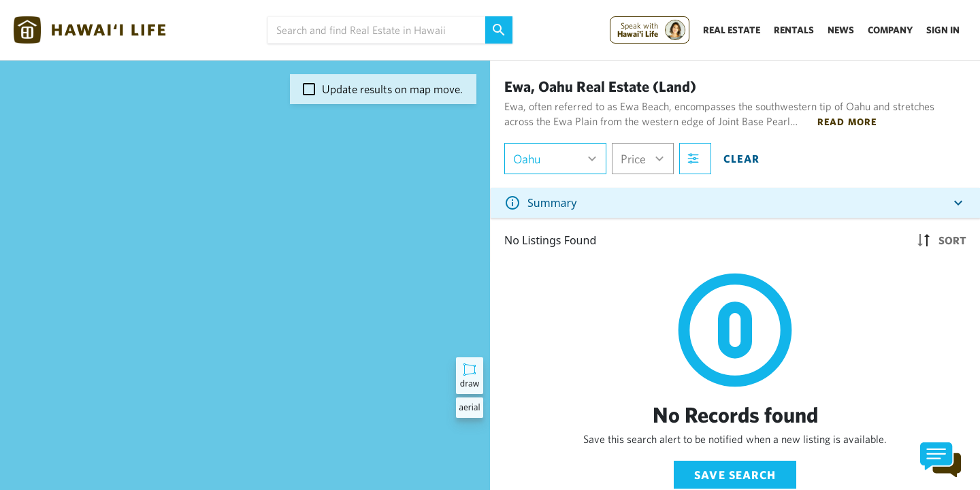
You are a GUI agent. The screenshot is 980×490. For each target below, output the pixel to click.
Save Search (735, 475)
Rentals (794, 30)
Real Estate (732, 30)
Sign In (943, 30)
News (841, 30)
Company (890, 30)
